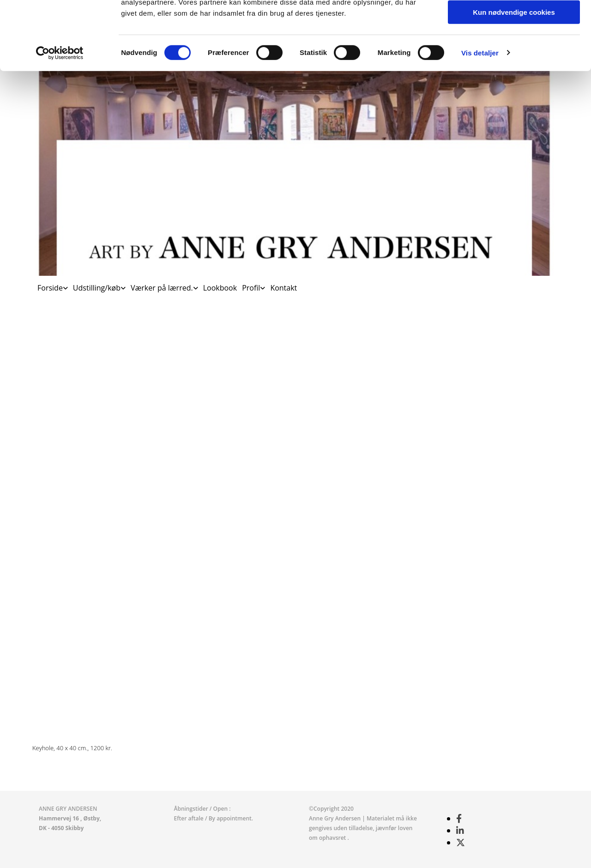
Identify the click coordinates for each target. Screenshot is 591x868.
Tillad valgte (514, 50)
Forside (50, 288)
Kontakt (283, 288)
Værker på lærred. (162, 288)
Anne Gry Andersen (335, 818)
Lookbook (220, 288)
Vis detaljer (480, 118)
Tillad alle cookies (514, 23)
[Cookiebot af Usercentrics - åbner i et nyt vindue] (60, 118)
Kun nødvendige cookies (514, 77)
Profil (251, 288)
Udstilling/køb (97, 288)
